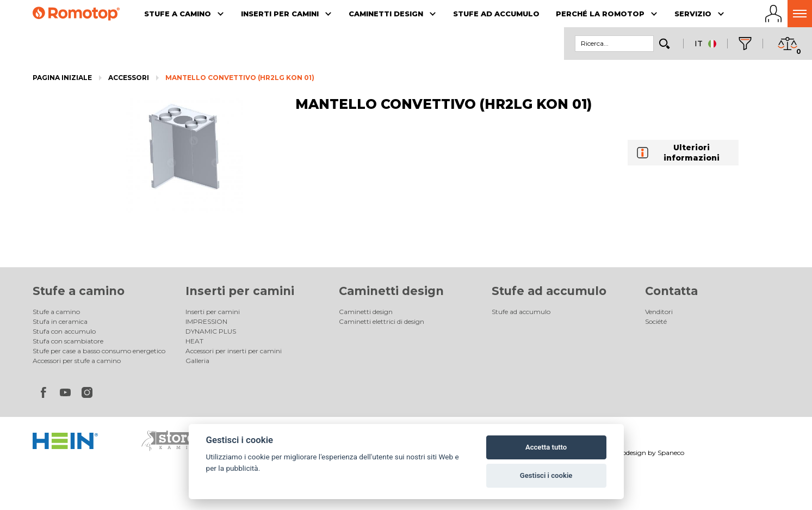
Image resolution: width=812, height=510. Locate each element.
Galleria (197, 361)
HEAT (194, 341)
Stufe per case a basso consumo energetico (99, 351)
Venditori (659, 312)
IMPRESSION (206, 321)
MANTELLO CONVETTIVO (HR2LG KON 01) (240, 78)
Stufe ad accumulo (549, 291)
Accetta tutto (546, 447)
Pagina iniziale (62, 78)
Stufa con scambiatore (68, 341)
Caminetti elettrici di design (382, 321)
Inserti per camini (240, 291)
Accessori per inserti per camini (234, 351)
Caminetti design (391, 291)
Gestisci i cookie (546, 475)
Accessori (129, 78)
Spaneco (671, 453)
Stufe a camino (79, 291)
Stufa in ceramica (60, 321)
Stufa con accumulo (64, 331)
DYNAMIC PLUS (211, 331)
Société (656, 321)
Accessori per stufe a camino (77, 361)
